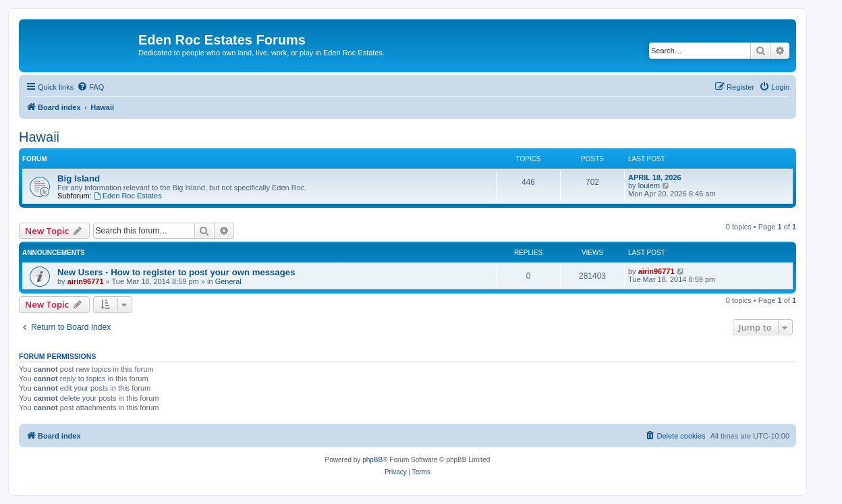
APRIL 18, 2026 (655, 177)
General (228, 281)
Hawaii (39, 137)
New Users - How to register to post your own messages (176, 272)
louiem (649, 186)
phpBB (372, 460)
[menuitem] (90, 87)
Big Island (79, 178)
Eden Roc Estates (128, 196)
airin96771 (86, 281)
